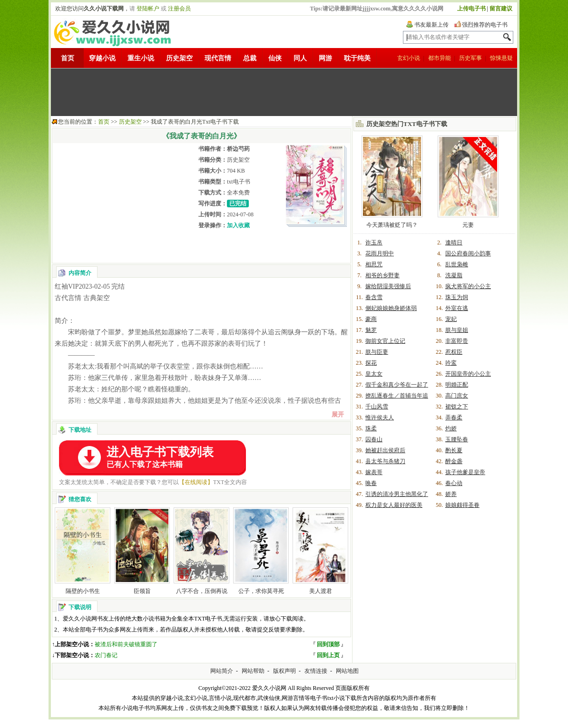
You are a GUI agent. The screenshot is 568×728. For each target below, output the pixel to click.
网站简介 (222, 671)
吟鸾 (451, 363)
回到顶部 (328, 644)
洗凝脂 (454, 275)
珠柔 (371, 428)
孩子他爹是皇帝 (465, 472)
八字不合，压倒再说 (202, 591)
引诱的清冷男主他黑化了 (397, 494)
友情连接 (316, 671)
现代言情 (218, 58)
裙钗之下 (457, 407)
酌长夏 (454, 450)
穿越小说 (102, 58)
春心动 (454, 483)
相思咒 (374, 264)
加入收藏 (238, 225)
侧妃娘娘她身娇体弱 (391, 308)
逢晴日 (454, 243)
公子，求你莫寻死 (261, 591)
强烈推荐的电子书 (485, 25)
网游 (325, 58)
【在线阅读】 (196, 482)
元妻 (468, 225)
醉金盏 (454, 461)
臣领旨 (142, 591)
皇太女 (374, 374)
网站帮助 (253, 671)
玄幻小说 (409, 58)
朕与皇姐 (457, 330)
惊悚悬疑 (501, 58)
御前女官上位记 (385, 341)
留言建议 (501, 9)
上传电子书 (471, 9)
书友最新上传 (431, 25)
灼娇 (451, 428)
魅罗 (371, 330)
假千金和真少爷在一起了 (397, 385)
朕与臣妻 (377, 352)
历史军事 (470, 58)
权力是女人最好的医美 (394, 505)
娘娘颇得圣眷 (462, 505)
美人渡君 (321, 591)
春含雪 (374, 297)
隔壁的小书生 (83, 591)
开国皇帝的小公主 (468, 374)
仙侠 (275, 58)
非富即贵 (457, 341)
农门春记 (106, 655)
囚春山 (374, 439)
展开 (338, 414)
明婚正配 (457, 385)
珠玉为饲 (457, 297)
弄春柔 (454, 417)
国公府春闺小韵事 (468, 253)
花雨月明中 (380, 253)
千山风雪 (377, 407)
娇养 (451, 494)
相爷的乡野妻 (382, 275)
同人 (300, 58)
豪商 (371, 319)
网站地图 (347, 671)
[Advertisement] (284, 92)
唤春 (371, 483)
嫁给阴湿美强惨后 (388, 286)
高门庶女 (457, 396)
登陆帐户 (148, 9)
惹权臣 (454, 352)
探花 (371, 363)
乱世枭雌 (457, 264)
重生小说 (141, 58)
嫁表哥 (374, 472)
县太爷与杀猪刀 (385, 461)
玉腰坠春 (457, 439)
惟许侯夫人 (380, 417)
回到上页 (328, 655)
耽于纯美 (357, 58)
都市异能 (440, 58)
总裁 (250, 58)
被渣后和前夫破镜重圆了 (126, 644)
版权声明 (284, 671)
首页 (68, 58)
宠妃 (451, 319)
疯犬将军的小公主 (468, 286)
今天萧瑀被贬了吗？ (392, 225)
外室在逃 (457, 308)
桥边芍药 (238, 149)
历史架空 (179, 58)
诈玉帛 (374, 243)
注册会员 (179, 9)
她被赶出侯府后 (385, 450)
